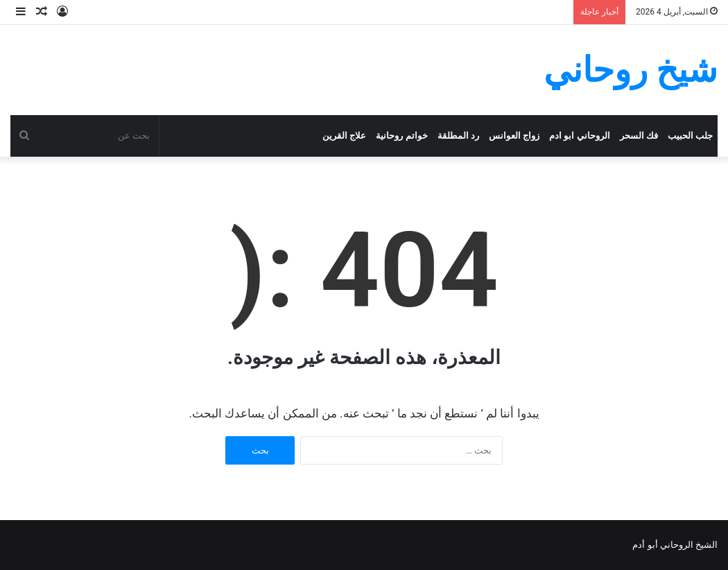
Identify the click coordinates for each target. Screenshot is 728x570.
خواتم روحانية (401, 136)
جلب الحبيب (690, 136)
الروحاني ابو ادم (580, 136)
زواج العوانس (514, 136)
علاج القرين (344, 136)
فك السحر (639, 136)
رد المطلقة (458, 136)
